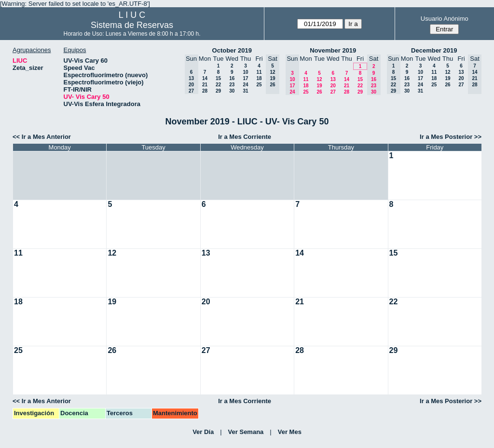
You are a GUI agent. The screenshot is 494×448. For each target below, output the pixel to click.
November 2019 (333, 50)
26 (319, 92)
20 (333, 86)
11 (259, 72)
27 (333, 92)
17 (245, 78)
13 (333, 79)
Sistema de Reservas (132, 25)
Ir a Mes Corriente (245, 137)
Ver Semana (246, 432)
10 (245, 72)
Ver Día (203, 432)
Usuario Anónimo (445, 19)
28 (205, 91)
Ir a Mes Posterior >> (451, 137)
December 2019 (434, 50)
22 (218, 85)
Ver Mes (290, 432)
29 (218, 91)
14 (205, 78)
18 (259, 78)
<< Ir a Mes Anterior (42, 137)
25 (259, 85)
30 (232, 91)
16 (232, 78)
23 (232, 85)
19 (319, 86)
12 (319, 79)
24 (245, 85)
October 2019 (232, 50)
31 (245, 91)
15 (218, 78)
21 (205, 85)
